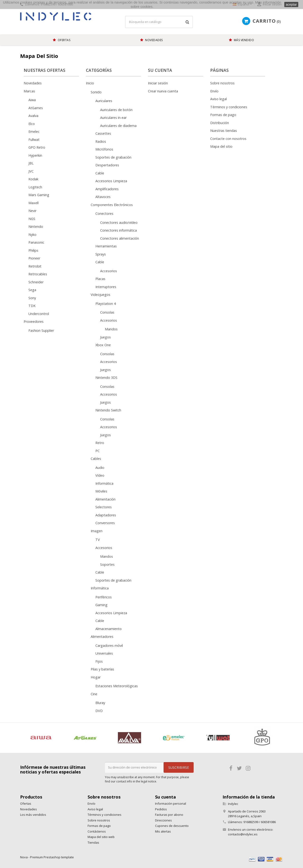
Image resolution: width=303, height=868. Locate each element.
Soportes (107, 564)
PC (98, 451)
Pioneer (34, 258)
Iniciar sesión (158, 83)
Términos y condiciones (229, 107)
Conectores (104, 214)
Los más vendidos (33, 815)
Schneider (36, 282)
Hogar (96, 677)
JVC (31, 171)
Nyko (32, 235)
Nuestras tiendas (224, 131)
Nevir (32, 211)
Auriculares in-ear (113, 118)
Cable (100, 173)
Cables (96, 459)
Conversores (105, 523)
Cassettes (103, 133)
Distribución (220, 123)
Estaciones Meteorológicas (117, 686)
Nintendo (36, 227)
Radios (101, 141)
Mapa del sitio (221, 146)
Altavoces (103, 197)
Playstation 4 (106, 304)
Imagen (97, 531)
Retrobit (35, 266)
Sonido (96, 92)
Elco (32, 124)
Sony (32, 298)
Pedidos (161, 809)
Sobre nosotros (222, 83)
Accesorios (109, 271)
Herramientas (106, 246)
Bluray (100, 703)
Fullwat (34, 140)
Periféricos (104, 597)
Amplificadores (107, 189)
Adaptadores (106, 515)
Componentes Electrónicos (112, 205)
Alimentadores (102, 637)
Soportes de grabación (113, 157)
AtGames (36, 108)
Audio (100, 468)
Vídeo (100, 475)
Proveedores (34, 322)
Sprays (101, 254)
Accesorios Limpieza (111, 181)
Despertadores (107, 165)
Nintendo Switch (108, 410)
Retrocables (38, 274)
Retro (100, 443)
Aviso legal (218, 99)
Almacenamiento (109, 629)
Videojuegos (100, 295)
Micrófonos (104, 149)
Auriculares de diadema (118, 126)
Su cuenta (165, 797)
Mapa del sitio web (101, 837)
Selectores (104, 507)
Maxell (33, 203)
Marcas (29, 91)
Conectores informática (118, 230)
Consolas (107, 312)
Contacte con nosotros (228, 139)
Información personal (171, 803)
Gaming (101, 605)
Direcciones (163, 820)
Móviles (101, 491)
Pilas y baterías (102, 669)
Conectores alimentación (120, 238)
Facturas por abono (169, 815)
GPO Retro (37, 147)
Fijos (99, 661)
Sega (32, 290)
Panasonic (36, 242)
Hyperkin (35, 155)
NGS (32, 219)
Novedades (33, 83)
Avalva (33, 116)
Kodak (33, 179)
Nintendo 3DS (106, 378)
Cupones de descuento (172, 826)
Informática (104, 483)
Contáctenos (97, 831)
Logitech (35, 187)
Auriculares (104, 101)
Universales (104, 653)
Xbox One (103, 345)
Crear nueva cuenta (163, 91)
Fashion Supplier (41, 330)
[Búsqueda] (159, 22)
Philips (33, 250)
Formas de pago (223, 115)
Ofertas (26, 803)
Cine (94, 694)
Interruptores (106, 287)
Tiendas (93, 842)
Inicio (90, 83)
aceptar (291, 4)
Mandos (111, 329)
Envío (214, 91)
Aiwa (32, 100)
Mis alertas (163, 831)
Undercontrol (39, 314)
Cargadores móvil (109, 646)
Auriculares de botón (116, 110)
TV (98, 540)
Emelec (34, 132)
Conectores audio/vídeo (119, 222)
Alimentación (105, 499)
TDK (32, 306)
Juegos (105, 337)
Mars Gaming (39, 195)
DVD (99, 711)
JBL (31, 163)
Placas (100, 279)
